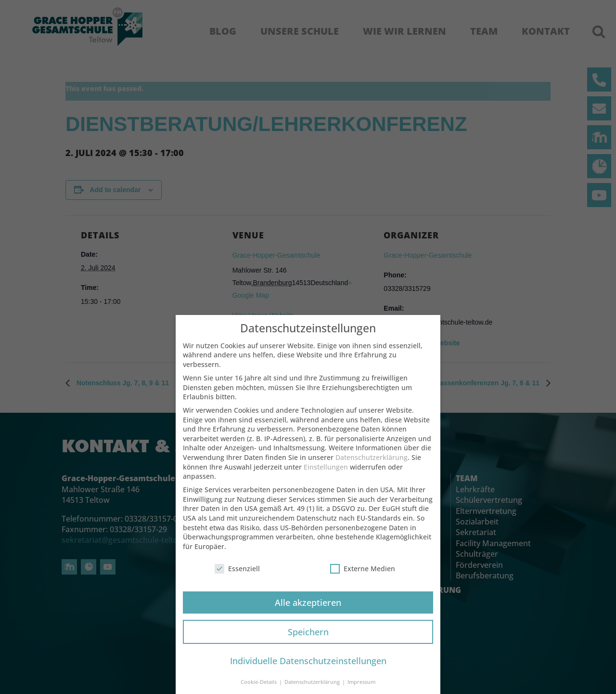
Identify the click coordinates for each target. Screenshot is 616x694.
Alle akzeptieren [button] (308, 609)
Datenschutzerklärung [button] (313, 688)
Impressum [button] (361, 688)
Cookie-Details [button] (259, 688)
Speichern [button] (308, 638)
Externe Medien (363, 575)
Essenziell (237, 575)
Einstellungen (326, 473)
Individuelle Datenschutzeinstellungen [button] (308, 667)
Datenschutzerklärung (372, 464)
